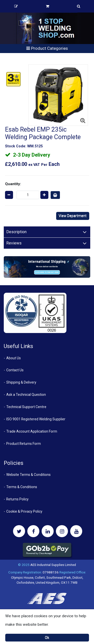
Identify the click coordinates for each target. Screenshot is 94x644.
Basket (48, 6)
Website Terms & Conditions (28, 475)
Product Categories (47, 48)
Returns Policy (17, 499)
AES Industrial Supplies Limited (53, 565)
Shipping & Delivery (21, 382)
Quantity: (13, 184)
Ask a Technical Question (26, 395)
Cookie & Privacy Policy (24, 511)
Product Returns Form (24, 444)
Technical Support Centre (26, 407)
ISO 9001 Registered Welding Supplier (36, 419)
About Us (14, 358)
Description (16, 232)
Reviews (14, 243)
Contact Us (15, 370)
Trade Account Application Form (32, 431)
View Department (73, 216)
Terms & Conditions (22, 487)
